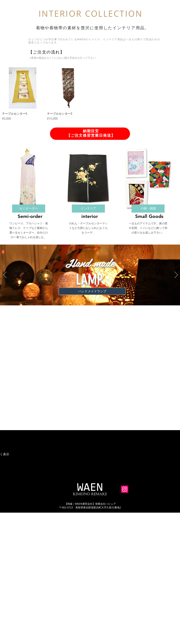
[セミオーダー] (29, 209)
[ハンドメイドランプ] (92, 291)
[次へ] (176, 275)
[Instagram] (125, 489)
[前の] (5, 275)
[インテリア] (88, 209)
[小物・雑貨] (148, 209)
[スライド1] (91, 300)
